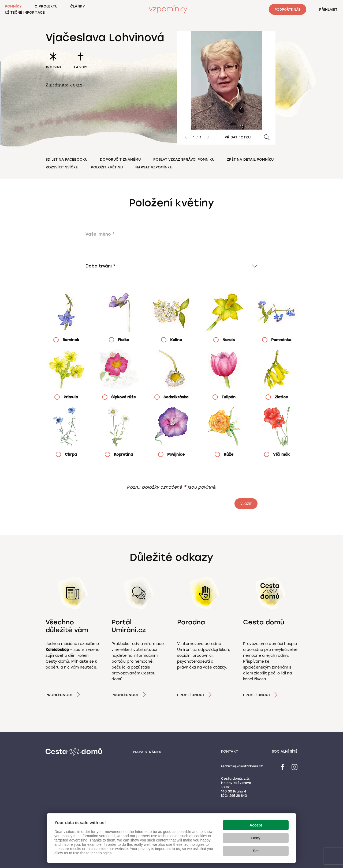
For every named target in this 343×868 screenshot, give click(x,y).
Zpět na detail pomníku (250, 159)
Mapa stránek (147, 752)
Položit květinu (107, 167)
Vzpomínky (168, 9)
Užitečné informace (25, 12)
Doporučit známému (120, 159)
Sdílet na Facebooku (66, 159)
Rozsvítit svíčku (62, 167)
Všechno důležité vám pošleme (67, 630)
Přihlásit (328, 10)
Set (256, 851)
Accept (256, 825)
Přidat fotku (238, 137)
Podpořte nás (288, 10)
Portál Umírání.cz (129, 626)
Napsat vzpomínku (154, 167)
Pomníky (13, 6)
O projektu (46, 6)
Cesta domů (264, 622)
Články (78, 6)
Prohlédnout (59, 695)
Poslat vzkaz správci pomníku (184, 159)
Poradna (191, 622)
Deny (256, 838)
